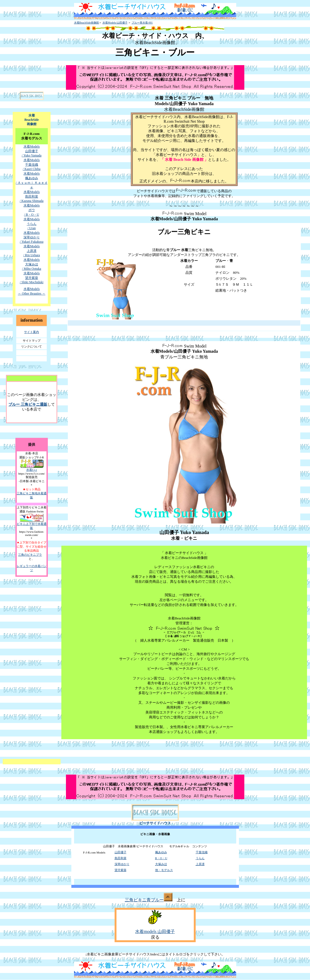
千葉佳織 (202, 852)
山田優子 (121, 852)
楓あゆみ (161, 852)
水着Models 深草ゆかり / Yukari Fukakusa (31, 237)
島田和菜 (121, 858)
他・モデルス (164, 870)
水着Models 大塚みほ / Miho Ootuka (32, 264)
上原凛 (200, 864)
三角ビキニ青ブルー (149, 900)
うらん (200, 858)
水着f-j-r (32, 470)
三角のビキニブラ (30, 555)
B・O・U (161, 858)
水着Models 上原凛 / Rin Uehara (31, 251)
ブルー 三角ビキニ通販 (28, 404)
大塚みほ (161, 864)
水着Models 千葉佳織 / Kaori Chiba (31, 164)
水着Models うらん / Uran (32, 224)
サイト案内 (31, 332)
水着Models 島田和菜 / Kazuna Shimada (32, 196)
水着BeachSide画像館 (87, 23)
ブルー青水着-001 (142, 23)
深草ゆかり (122, 864)
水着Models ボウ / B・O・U (32, 210)
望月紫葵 (121, 870)
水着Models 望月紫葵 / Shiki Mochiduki (31, 278)
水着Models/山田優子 (115, 23)
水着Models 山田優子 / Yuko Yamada (31, 151)
